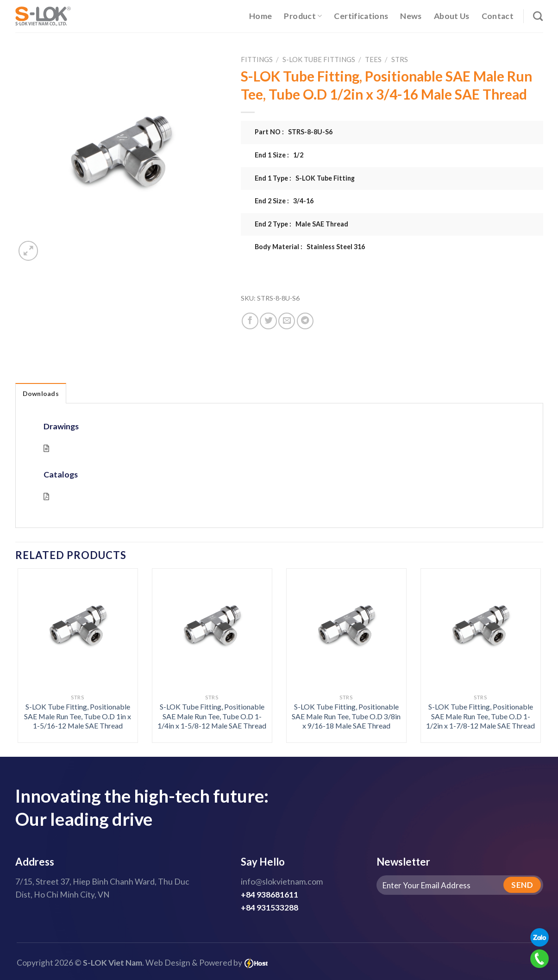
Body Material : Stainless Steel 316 (310, 247)
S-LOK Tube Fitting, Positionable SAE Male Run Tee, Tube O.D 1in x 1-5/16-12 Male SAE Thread (78, 716)
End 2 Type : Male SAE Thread (301, 224)
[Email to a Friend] (287, 321)
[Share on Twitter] (268, 321)
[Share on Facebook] (250, 321)
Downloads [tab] (41, 393)
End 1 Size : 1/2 (279, 155)
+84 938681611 (270, 895)
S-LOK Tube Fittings (319, 59)
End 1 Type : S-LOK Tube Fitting (305, 178)
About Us (452, 16)
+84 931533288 (270, 908)
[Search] (538, 16)
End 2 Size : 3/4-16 (284, 201)
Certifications (361, 16)
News (411, 16)
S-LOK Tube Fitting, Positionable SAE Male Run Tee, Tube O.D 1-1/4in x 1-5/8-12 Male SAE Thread (212, 716)
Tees (373, 59)
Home (260, 16)
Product (303, 16)
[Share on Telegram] (305, 321)
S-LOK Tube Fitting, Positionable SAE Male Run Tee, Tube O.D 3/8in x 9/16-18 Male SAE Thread (346, 716)
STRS (400, 59)
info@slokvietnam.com (282, 882)
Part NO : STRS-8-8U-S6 (294, 132)
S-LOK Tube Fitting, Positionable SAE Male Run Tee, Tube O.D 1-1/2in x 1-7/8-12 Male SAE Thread (480, 716)
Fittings (257, 59)
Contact (498, 16)
